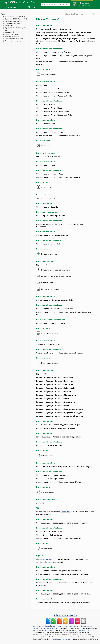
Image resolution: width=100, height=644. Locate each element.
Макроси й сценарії (12, 36)
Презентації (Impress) (13, 23)
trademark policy (61, 639)
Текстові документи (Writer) (15, 17)
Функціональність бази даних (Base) (14, 29)
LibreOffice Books (66, 615)
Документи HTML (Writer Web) (16, 19)
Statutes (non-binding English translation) (77, 626)
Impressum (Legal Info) (41, 626)
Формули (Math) (11, 32)
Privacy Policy (56, 626)
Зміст (4, 14)
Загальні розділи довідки (14, 41)
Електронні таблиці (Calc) (14, 21)
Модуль (11, 7)
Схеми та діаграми (12, 34)
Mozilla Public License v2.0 (81, 630)
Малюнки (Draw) (11, 26)
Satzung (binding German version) (45, 628)
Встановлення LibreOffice (14, 39)
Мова (31, 7)
